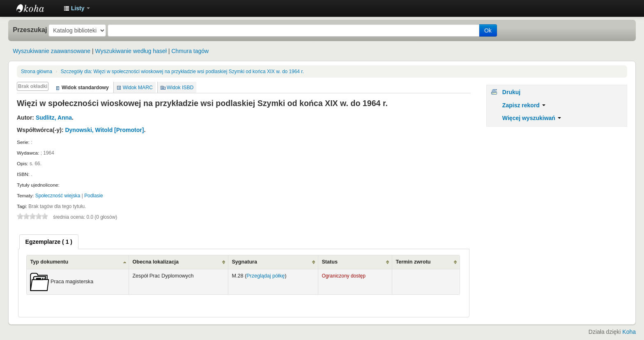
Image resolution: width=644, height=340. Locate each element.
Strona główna (37, 72)
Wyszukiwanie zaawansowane (52, 51)
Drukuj (511, 92)
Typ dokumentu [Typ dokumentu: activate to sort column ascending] (49, 262)
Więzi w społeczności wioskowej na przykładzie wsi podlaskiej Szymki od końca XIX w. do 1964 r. (182, 72)
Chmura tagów (190, 51)
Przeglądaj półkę (266, 276)
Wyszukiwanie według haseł (131, 51)
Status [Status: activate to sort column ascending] (330, 262)
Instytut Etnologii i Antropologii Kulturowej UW (37, 8)
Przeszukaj (30, 30)
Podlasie (94, 196)
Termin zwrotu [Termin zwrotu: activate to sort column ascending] (413, 262)
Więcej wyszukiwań (532, 118)
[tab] (49, 242)
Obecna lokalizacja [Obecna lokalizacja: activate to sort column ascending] (155, 262)
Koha (629, 332)
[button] (77, 8)
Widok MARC (138, 88)
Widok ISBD (180, 88)
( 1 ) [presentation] (49, 242)
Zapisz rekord (524, 105)
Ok (488, 30)
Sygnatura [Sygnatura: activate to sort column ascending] (244, 262)
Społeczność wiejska (58, 196)
